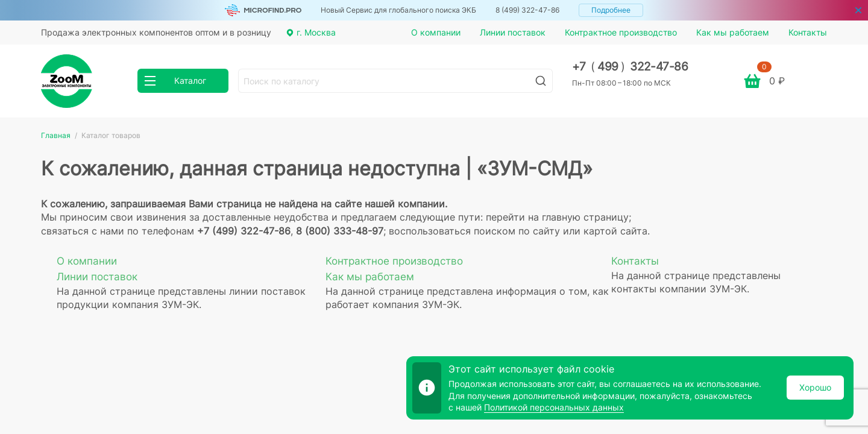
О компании (436, 32)
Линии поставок (513, 32)
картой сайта (615, 231)
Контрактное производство (621, 32)
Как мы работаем (733, 32)
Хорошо (815, 387)
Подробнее (611, 10)
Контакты (808, 32)
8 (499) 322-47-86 (527, 10)
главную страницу (585, 217)
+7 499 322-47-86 (630, 67)
